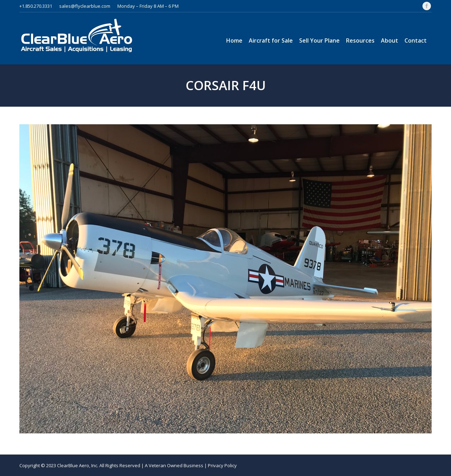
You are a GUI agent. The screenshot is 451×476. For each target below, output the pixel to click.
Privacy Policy (222, 465)
